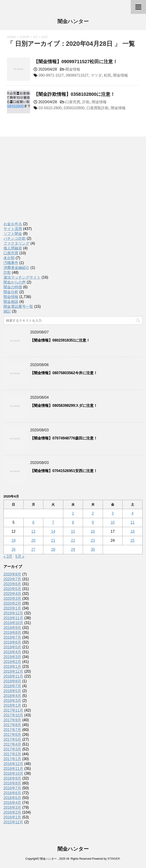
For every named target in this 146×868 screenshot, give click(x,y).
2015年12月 (13, 822)
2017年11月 (13, 710)
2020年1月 (12, 608)
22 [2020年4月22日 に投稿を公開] (73, 540)
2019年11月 (13, 618)
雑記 (7, 311)
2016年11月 (13, 769)
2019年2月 (12, 662)
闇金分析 (11, 292)
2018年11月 (13, 676)
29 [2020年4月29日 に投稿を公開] (73, 549)
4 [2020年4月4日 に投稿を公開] (132, 513)
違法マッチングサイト (22, 277)
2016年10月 (13, 773)
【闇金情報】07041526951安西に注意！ (64, 471)
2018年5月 (12, 691)
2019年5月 (12, 647)
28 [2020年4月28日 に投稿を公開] (53, 549)
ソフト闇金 (13, 234)
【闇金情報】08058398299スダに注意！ (64, 406)
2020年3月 (12, 599)
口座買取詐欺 (98, 108)
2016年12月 (13, 764)
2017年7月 (12, 730)
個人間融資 (13, 248)
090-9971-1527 (51, 75)
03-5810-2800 (50, 108)
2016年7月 (12, 788)
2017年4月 (12, 744)
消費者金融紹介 (16, 268)
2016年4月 (12, 803)
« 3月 (8, 556)
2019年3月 (12, 657)
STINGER (113, 859)
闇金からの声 (15, 282)
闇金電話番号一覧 (18, 306)
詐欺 (86, 102)
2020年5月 (12, 589)
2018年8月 (12, 681)
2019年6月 (12, 642)
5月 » (20, 556)
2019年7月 (12, 637)
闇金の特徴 (13, 287)
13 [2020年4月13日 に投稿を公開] (33, 531)
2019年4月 (12, 652)
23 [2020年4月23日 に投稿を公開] (93, 540)
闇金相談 (11, 302)
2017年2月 (12, 754)
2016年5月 (12, 798)
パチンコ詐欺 (15, 238)
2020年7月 (12, 579)
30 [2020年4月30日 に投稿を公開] (93, 549)
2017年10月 (13, 715)
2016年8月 (12, 783)
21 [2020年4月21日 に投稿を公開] (53, 540)
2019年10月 (13, 623)
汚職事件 (11, 263)
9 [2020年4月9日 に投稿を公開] (93, 522)
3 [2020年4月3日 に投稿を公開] (113, 513)
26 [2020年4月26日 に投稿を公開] (13, 549)
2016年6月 (12, 793)
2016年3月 (12, 807)
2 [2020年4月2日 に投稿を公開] (93, 513)
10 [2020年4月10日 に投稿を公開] (113, 522)
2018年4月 (12, 696)
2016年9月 (12, 778)
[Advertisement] (38, 184)
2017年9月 (12, 720)
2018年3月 (12, 701)
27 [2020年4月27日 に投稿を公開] (33, 549)
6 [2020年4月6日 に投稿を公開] (33, 522)
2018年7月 (12, 686)
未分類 (9, 258)
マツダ (96, 75)
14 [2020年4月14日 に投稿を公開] (53, 531)
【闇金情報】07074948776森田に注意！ (64, 438)
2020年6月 (12, 584)
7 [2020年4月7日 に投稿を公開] (53, 522)
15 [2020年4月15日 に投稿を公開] (73, 531)
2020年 (25, 37)
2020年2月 (12, 603)
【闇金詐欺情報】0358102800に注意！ (74, 94)
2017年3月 (12, 749)
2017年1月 (12, 759)
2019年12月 (13, 613)
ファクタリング (16, 243)
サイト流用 (13, 229)
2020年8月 (12, 574)
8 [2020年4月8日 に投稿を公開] (73, 522)
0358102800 (74, 108)
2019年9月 (12, 628)
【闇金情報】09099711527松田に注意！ (76, 62)
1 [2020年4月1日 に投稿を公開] (73, 513)
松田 (108, 75)
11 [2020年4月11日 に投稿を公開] (133, 522)
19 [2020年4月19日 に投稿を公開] (13, 540)
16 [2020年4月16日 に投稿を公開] (93, 531)
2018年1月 (12, 705)
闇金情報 (73, 69)
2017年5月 (12, 739)
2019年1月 (12, 667)
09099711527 (77, 75)
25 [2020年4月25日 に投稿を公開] (133, 540)
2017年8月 (12, 725)
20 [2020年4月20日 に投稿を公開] (33, 540)
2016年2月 (12, 812)
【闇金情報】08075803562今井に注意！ (64, 373)
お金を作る (13, 224)
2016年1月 (12, 817)
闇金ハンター (73, 22)
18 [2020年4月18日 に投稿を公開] (133, 531)
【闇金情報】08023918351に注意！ (60, 340)
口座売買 (73, 102)
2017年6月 (12, 735)
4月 (35, 37)
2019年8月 (12, 633)
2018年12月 (13, 671)
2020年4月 (12, 594)
